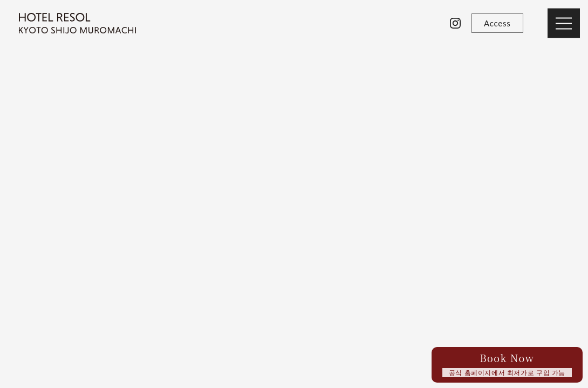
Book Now (507, 364)
